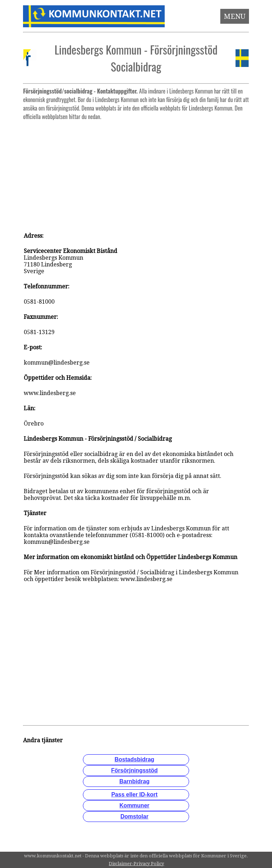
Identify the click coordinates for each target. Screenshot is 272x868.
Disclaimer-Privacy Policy (136, 864)
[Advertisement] (136, 173)
